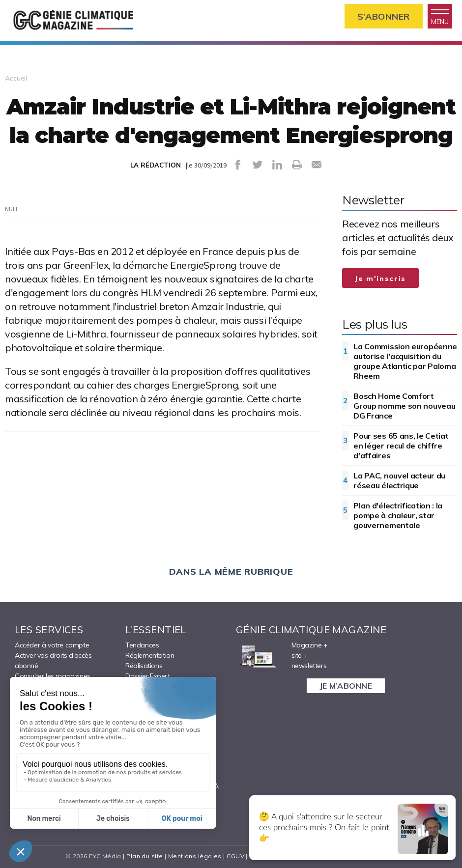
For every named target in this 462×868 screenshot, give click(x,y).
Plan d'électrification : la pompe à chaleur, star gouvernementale (398, 515)
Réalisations (144, 666)
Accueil (16, 78)
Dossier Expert (147, 676)
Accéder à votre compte (52, 645)
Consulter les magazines (53, 676)
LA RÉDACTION (156, 165)
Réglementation (150, 655)
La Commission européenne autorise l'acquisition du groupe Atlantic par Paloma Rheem (405, 361)
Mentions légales (195, 856)
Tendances (142, 645)
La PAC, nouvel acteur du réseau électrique (399, 480)
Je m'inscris (380, 279)
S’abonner (384, 16)
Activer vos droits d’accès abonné (53, 660)
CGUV (235, 856)
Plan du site (144, 856)
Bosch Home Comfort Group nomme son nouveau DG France (404, 406)
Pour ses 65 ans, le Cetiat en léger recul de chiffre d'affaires (401, 446)
